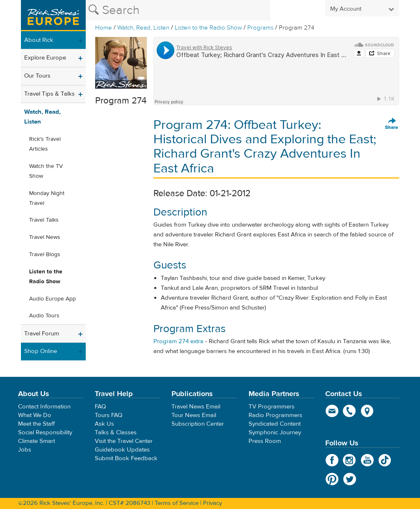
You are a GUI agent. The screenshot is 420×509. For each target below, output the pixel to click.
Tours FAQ (108, 415)
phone (350, 411)
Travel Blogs (45, 254)
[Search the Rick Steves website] (178, 10)
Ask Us (104, 424)
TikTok (385, 460)
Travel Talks (44, 220)
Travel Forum (42, 334)
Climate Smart (37, 441)
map (367, 411)
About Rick (39, 40)
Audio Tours (44, 316)
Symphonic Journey (275, 432)
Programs (260, 28)
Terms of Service (177, 503)
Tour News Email (194, 415)
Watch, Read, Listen (143, 28)
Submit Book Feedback (126, 458)
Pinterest (332, 479)
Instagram (350, 460)
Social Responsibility (45, 432)
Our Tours (37, 76)
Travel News (45, 237)
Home (104, 28)
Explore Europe (45, 58)
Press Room (265, 441)
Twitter (350, 479)
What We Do (35, 415)
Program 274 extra (178, 341)
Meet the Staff (37, 424)
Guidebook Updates (122, 450)
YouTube (367, 460)
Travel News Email (196, 407)
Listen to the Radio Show (208, 28)
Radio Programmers (275, 415)
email (332, 411)
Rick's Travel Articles (45, 144)
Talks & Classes (116, 432)
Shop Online (41, 351)
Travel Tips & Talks (49, 94)
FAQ (100, 407)
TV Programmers (272, 407)
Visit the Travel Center (124, 441)
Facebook (332, 460)
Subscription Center (198, 424)
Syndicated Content (275, 424)
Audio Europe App (52, 299)
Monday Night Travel (47, 198)
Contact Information (44, 407)
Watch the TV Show (46, 171)
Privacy (212, 503)
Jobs (25, 450)
